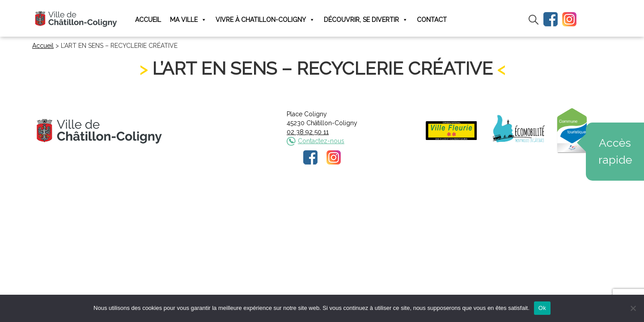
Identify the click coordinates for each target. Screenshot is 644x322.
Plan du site (390, 195)
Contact (432, 20)
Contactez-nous (321, 141)
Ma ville (188, 20)
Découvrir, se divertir (366, 20)
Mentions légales (263, 195)
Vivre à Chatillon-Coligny (265, 20)
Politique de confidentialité (330, 195)
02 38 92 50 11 (308, 132)
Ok (542, 308)
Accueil (148, 20)
